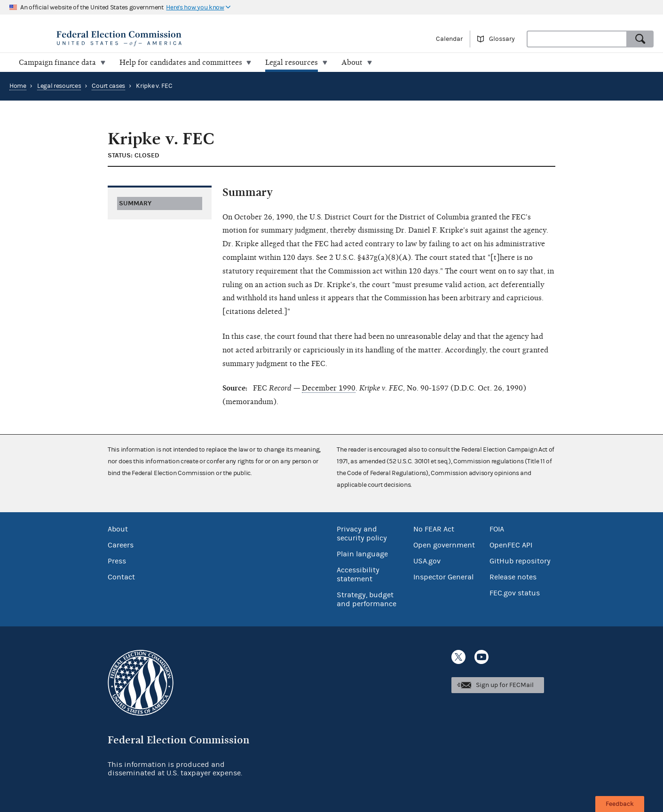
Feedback (620, 804)
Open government (444, 545)
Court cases (108, 86)
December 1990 (329, 388)
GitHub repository (520, 561)
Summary (135, 203)
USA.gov (427, 561)
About (118, 529)
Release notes (513, 577)
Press (117, 561)
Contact (121, 577)
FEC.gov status (515, 593)
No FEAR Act (434, 529)
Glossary (502, 39)
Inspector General (443, 577)
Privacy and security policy (362, 534)
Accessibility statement (358, 574)
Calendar (449, 39)
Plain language (362, 554)
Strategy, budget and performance (367, 599)
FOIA (497, 529)
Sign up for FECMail (505, 685)
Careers (121, 545)
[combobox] (577, 39)
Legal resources (59, 86)
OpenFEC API (511, 545)
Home (18, 86)
